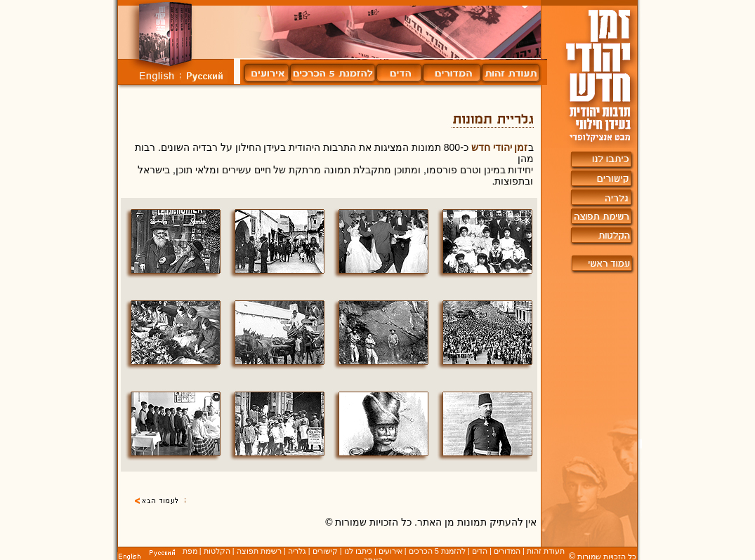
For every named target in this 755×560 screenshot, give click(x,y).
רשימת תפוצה (259, 551)
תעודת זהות (546, 551)
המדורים (507, 551)
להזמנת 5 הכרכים (437, 551)
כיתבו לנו (358, 551)
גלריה (297, 551)
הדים (480, 551)
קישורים (325, 551)
